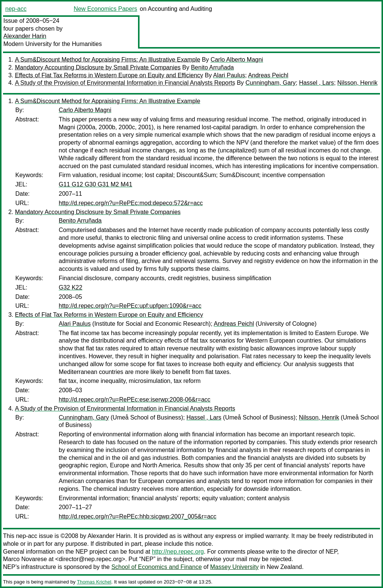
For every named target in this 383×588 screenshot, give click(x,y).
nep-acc (16, 9)
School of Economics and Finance (157, 567)
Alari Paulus (229, 75)
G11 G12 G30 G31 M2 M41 (96, 184)
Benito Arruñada (212, 67)
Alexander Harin (25, 36)
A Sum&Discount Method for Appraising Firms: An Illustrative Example (108, 60)
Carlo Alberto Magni (237, 60)
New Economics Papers (105, 9)
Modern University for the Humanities (53, 44)
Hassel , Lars (317, 83)
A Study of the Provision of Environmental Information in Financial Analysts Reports (125, 83)
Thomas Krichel (94, 582)
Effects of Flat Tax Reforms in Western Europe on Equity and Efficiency (109, 75)
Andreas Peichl (268, 75)
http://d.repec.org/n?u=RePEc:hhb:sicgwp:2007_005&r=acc (138, 516)
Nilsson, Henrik (358, 83)
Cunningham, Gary (270, 83)
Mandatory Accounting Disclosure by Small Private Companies (98, 67)
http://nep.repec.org (178, 552)
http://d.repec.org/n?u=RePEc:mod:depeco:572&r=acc (131, 203)
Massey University (235, 567)
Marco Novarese (25, 559)
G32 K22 (71, 287)
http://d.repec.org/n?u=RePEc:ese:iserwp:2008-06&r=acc (135, 400)
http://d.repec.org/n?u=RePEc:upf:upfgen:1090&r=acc (130, 306)
